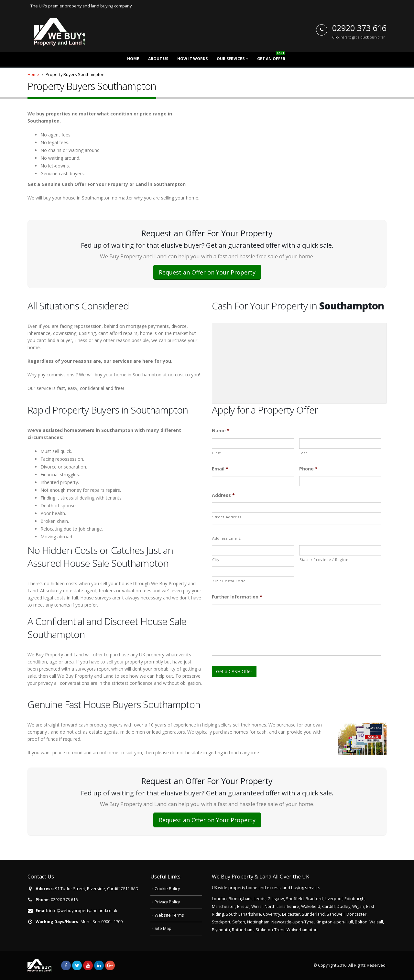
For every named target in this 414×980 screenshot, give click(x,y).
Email (220, 469)
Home (133, 59)
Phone (308, 469)
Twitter (77, 965)
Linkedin (99, 965)
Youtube (88, 965)
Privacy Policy (167, 902)
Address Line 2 (226, 538)
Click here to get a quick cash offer (358, 37)
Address (223, 495)
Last (303, 453)
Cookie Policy (167, 889)
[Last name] (340, 444)
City (216, 560)
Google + (110, 965)
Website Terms (169, 915)
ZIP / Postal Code (229, 581)
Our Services (231, 59)
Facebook (66, 965)
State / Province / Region (324, 560)
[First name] (253, 444)
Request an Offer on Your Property (207, 272)
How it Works (192, 59)
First (216, 453)
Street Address (227, 517)
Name (221, 431)
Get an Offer (271, 57)
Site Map (163, 928)
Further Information (237, 597)
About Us (158, 59)
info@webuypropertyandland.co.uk (83, 911)
